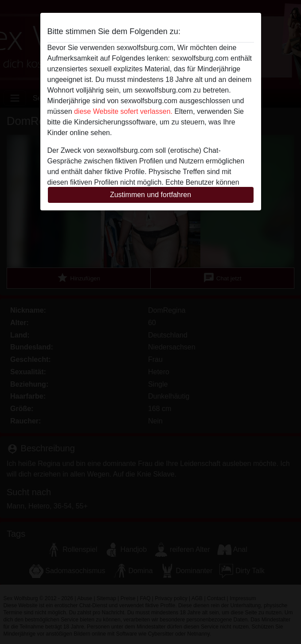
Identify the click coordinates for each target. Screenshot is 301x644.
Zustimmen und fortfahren (150, 195)
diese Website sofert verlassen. (123, 111)
